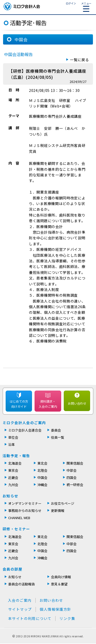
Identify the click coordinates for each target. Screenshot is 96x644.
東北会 (42, 463)
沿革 (12, 444)
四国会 (72, 477)
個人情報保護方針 (55, 609)
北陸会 (42, 470)
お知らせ (10, 496)
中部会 (72, 470)
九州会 (13, 485)
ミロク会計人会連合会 (25, 430)
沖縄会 (42, 485)
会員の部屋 (12, 569)
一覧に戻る (79, 60)
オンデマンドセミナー (25, 503)
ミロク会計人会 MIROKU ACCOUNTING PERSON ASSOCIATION (22, 6)
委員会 (56, 430)
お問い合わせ (77, 403)
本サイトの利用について (30, 618)
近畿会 (13, 477)
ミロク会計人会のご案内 (24, 423)
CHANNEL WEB (19, 518)
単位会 (13, 437)
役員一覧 (58, 437)
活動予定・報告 (16, 456)
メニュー (86, 7)
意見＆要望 (59, 584)
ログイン (71, 3)
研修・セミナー (16, 529)
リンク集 (67, 618)
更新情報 (58, 511)
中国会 (42, 477)
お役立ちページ (63, 503)
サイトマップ (20, 609)
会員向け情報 (61, 577)
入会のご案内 (20, 600)
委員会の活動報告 (22, 584)
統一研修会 (75, 485)
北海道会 (15, 463)
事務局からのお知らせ (25, 511)
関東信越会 (75, 463)
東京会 (13, 470)
